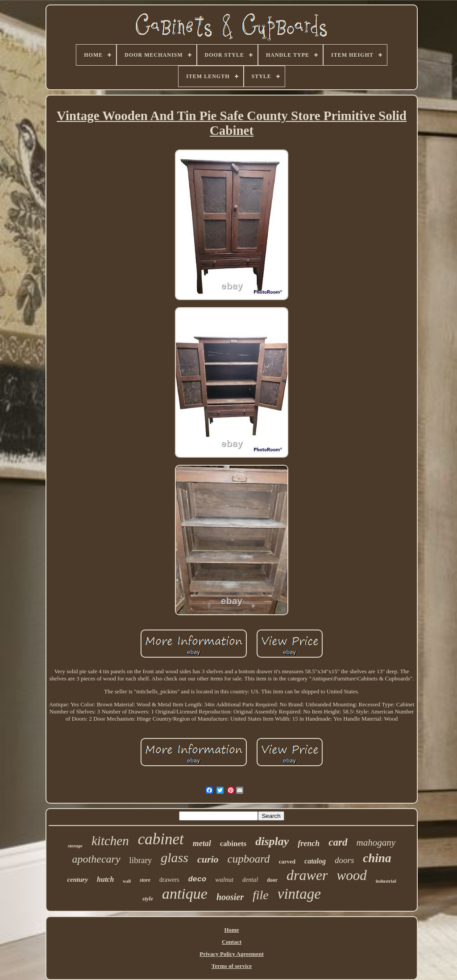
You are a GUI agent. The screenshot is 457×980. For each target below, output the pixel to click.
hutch (105, 879)
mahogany (376, 842)
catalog (315, 861)
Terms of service (232, 966)
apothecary (96, 859)
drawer (307, 875)
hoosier (230, 897)
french (309, 843)
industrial (386, 881)
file (261, 895)
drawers (169, 880)
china (377, 858)
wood (352, 875)
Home (231, 930)
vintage (299, 894)
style (148, 899)
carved (287, 861)
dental (250, 880)
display (272, 841)
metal (202, 843)
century (77, 880)
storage (75, 846)
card (338, 842)
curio (208, 859)
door (272, 880)
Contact (232, 942)
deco (197, 879)
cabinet (161, 839)
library (141, 860)
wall (127, 881)
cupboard (249, 859)
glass (174, 857)
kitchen (110, 841)
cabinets (233, 844)
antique (185, 894)
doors (344, 860)
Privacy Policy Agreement (231, 954)
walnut (224, 880)
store (145, 880)
